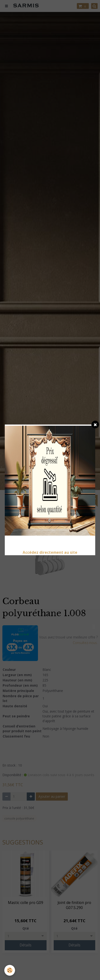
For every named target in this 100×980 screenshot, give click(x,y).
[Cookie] (10, 970)
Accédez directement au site (50, 552)
